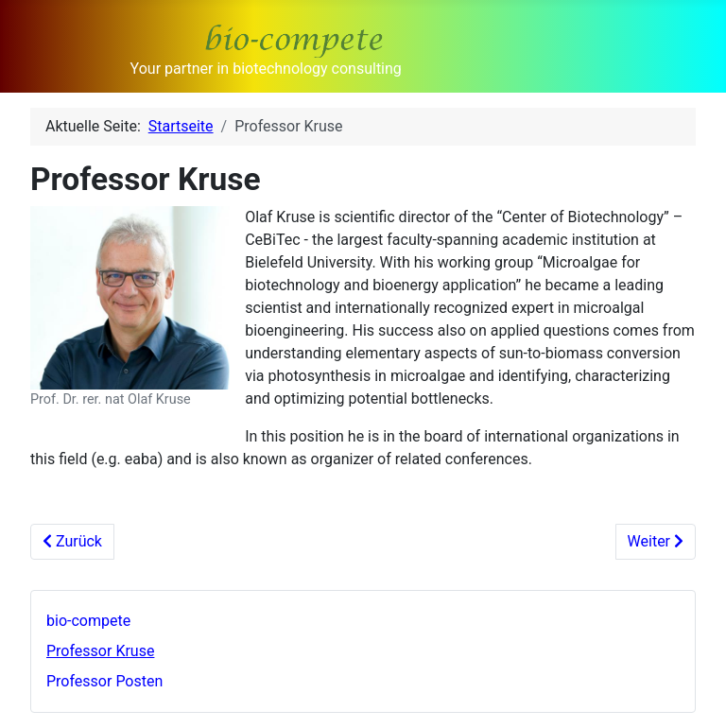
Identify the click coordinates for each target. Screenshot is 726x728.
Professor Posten (104, 681)
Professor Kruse (100, 651)
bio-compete (88, 621)
